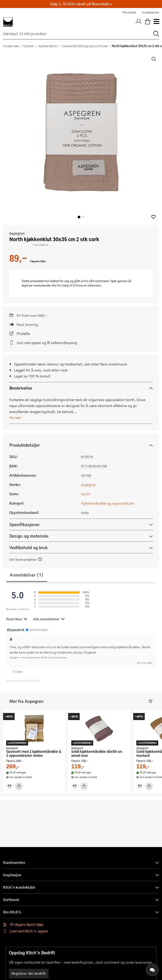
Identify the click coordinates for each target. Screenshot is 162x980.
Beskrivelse (21, 388)
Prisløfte (23, 333)
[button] (153, 217)
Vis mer (15, 418)
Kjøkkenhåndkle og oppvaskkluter (85, 46)
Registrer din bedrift (29, 973)
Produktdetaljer (25, 445)
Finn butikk (129, 12)
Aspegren (17, 233)
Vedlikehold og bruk (28, 547)
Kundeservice (150, 12)
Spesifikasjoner (24, 524)
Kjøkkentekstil (48, 46)
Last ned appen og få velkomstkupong (47, 343)
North (86, 494)
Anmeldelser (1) (27, 575)
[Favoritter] (10, 786)
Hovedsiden (11, 46)
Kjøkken (29, 46)
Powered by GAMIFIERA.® (23, 681)
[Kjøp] (19, 786)
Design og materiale (29, 536)
